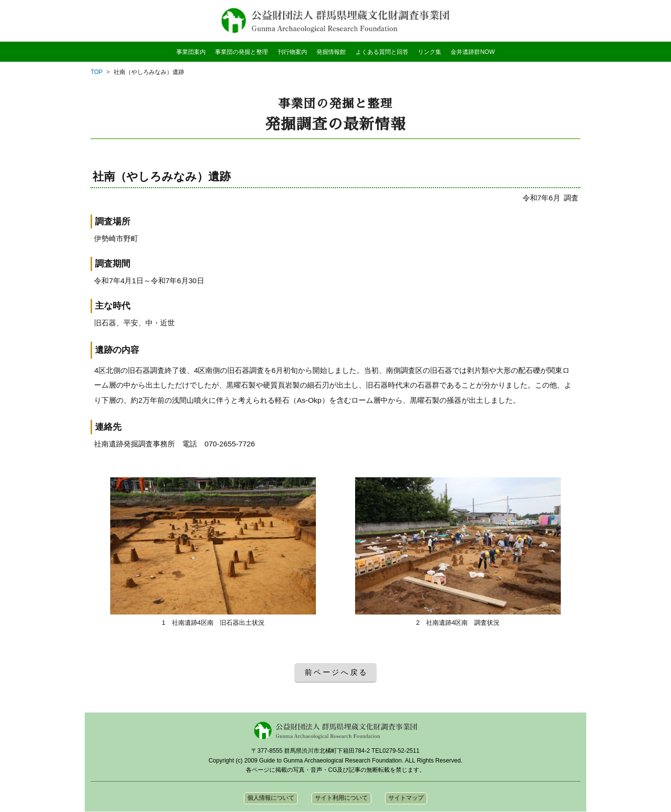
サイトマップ (406, 798)
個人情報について (271, 798)
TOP (97, 72)
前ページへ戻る (337, 672)
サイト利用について (341, 798)
